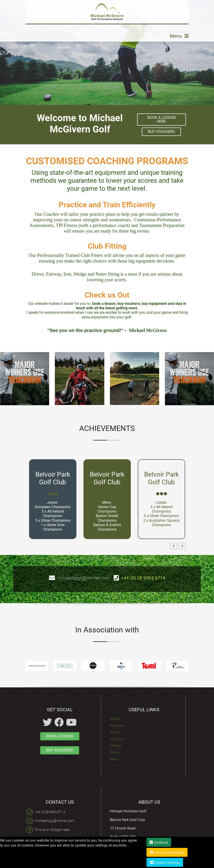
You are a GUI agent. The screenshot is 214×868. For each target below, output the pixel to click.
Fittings (116, 745)
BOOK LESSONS (60, 736)
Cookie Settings (165, 862)
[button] (174, 546)
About (115, 718)
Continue (159, 842)
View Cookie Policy (167, 852)
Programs (117, 725)
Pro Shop (117, 739)
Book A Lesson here (161, 119)
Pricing (115, 732)
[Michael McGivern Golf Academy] (107, 12)
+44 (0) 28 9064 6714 (143, 578)
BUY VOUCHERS (161, 132)
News (114, 759)
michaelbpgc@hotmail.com (84, 578)
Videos (115, 752)
